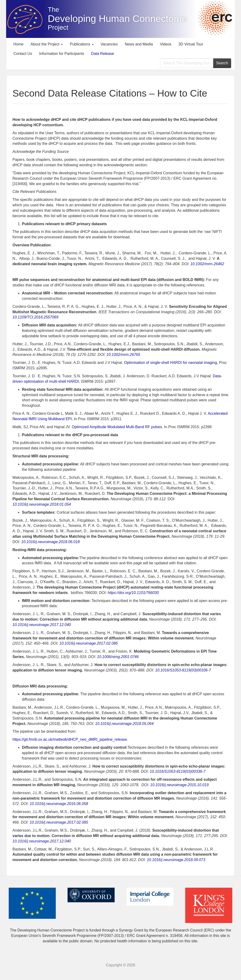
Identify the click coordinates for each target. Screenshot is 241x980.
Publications (82, 44)
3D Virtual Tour (191, 44)
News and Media (139, 44)
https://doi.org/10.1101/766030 (133, 593)
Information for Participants (62, 54)
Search (222, 63)
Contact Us (23, 54)
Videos (166, 44)
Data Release (102, 54)
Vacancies (109, 44)
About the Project (47, 44)
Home (18, 44)
